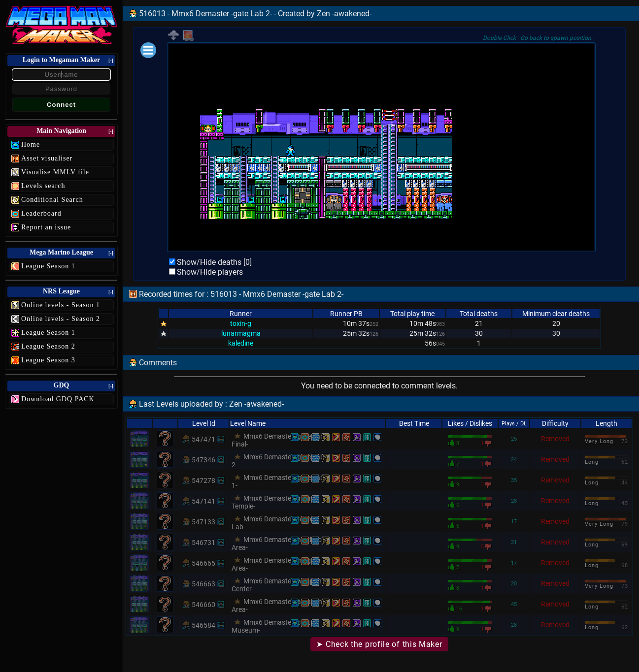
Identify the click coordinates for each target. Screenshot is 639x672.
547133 (203, 522)
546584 (203, 625)
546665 (203, 563)
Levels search (43, 186)
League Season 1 (48, 266)
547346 (203, 460)
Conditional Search (52, 200)
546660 (203, 605)
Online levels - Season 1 (61, 305)
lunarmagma (241, 333)
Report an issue (46, 227)
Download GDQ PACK (58, 399)
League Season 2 (48, 346)
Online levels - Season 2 (61, 319)
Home (31, 144)
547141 (203, 501)
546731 (203, 543)
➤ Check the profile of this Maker (379, 644)
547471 (203, 439)
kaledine (241, 343)
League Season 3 (48, 360)
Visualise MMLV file (55, 172)
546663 (203, 584)
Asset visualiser (47, 158)
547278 (203, 480)
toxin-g (241, 323)
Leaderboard (41, 213)
